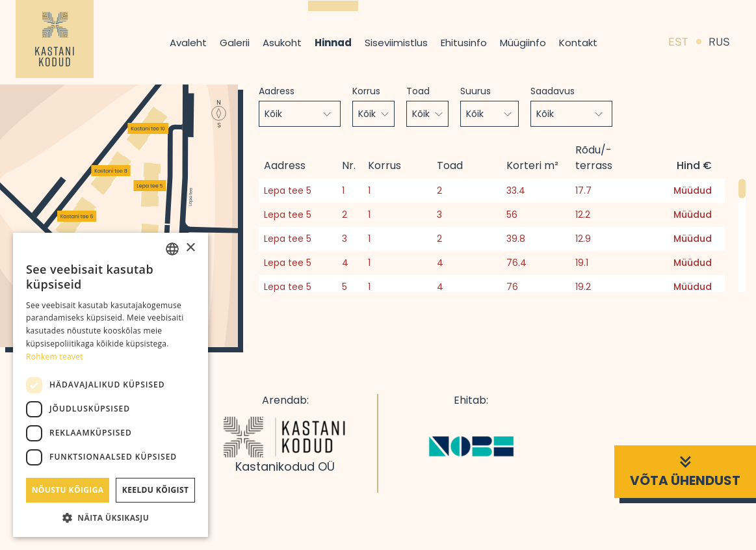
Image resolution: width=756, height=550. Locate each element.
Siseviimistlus (396, 43)
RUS (719, 42)
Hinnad (333, 43)
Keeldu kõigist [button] (156, 490)
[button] (111, 517)
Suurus (476, 91)
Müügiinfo (523, 43)
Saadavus (553, 91)
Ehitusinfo (464, 43)
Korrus (366, 91)
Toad (418, 91)
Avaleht (188, 43)
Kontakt (578, 43)
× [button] (190, 248)
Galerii (235, 43)
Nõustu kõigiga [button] (68, 490)
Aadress (277, 91)
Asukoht (282, 43)
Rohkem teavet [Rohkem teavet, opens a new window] (55, 357)
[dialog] (111, 385)
